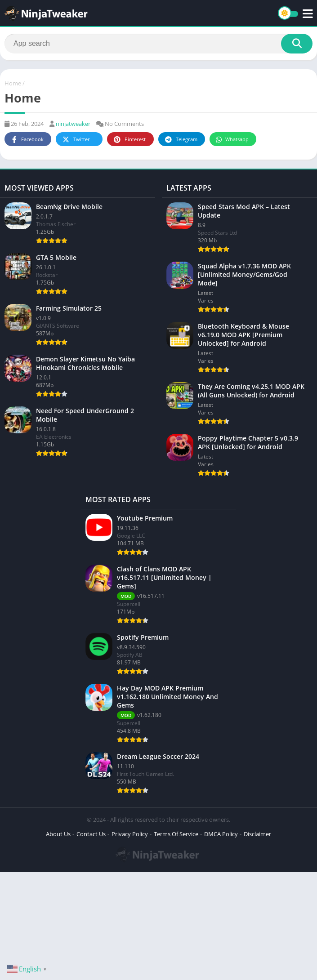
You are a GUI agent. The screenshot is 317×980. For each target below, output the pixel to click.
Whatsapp (232, 140)
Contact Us (91, 834)
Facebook (27, 140)
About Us (58, 834)
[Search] (158, 44)
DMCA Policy (221, 834)
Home (13, 83)
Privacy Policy (130, 834)
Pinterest (129, 140)
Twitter (76, 140)
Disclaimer (257, 834)
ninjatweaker (73, 124)
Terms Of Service (176, 834)
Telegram (181, 140)
